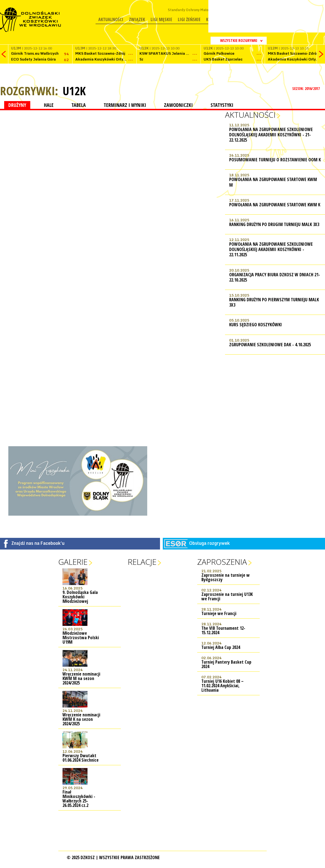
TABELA (79, 105)
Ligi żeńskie (189, 19)
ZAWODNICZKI (178, 105)
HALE (49, 105)
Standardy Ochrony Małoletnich (194, 10)
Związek (137, 19)
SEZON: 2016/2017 (307, 88)
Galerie (73, 562)
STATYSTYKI (222, 105)
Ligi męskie (161, 19)
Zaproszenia (222, 562)
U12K (74, 91)
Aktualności (111, 19)
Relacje (142, 562)
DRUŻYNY (17, 105)
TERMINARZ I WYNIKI (125, 105)
